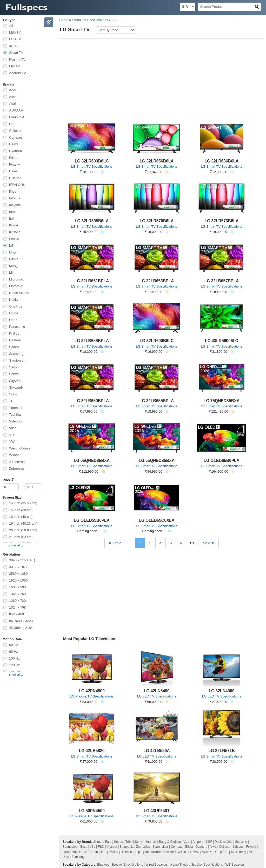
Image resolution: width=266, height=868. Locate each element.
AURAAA (16, 110)
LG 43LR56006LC (222, 341)
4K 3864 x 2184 (21, 628)
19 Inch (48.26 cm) (23, 523)
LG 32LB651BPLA (92, 281)
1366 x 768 (17, 594)
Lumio (14, 259)
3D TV (14, 46)
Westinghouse (20, 448)
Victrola (112, 847)
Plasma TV (17, 59)
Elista (13, 158)
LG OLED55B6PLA (92, 520)
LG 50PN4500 (92, 811)
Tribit (129, 842)
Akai (12, 104)
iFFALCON (17, 185)
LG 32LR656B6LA (157, 161)
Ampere (198, 842)
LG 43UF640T (157, 811)
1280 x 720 (17, 601)
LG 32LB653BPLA (157, 281)
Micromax (16, 279)
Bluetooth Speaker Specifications (120, 865)
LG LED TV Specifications (157, 696)
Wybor (14, 455)
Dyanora (15, 151)
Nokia (13, 300)
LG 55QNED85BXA (157, 461)
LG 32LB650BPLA (92, 401)
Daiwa (14, 144)
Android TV (18, 73)
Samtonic (16, 360)
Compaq (15, 137)
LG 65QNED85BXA (92, 461)
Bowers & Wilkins (175, 852)
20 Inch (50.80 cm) (23, 530)
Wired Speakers (157, 865)
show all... (16, 545)
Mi (11, 273)
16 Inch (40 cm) (21, 517)
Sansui (14, 367)
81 (192, 543)
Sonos (118, 842)
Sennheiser (160, 847)
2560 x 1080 (18, 574)
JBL (92, 847)
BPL (12, 124)
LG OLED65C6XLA (157, 520)
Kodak (14, 225)
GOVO (195, 852)
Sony (13, 394)
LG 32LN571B (221, 751)
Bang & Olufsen (170, 842)
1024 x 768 (17, 607)
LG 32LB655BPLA (157, 401)
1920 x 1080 (18, 580)
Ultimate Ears (102, 842)
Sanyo (14, 374)
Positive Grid (224, 842)
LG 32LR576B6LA (157, 221)
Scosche (241, 842)
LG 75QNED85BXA (222, 401)
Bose (84, 847)
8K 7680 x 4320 (21, 621)
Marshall (151, 842)
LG (11, 246)
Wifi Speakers (235, 865)
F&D (101, 847)
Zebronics (16, 469)
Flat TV (15, 66)
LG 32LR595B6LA (92, 221)
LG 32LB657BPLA (222, 281)
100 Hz (14, 658)
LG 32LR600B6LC (157, 341)
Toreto (93, 852)
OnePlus (16, 306)
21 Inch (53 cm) (21, 537)
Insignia (15, 205)
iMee (13, 191)
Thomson (16, 408)
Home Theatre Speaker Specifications (197, 865)
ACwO (206, 852)
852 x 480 (16, 614)
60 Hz (14, 652)
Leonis (14, 239)
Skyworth (16, 387)
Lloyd (13, 252)
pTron (224, 852)
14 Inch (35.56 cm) (23, 503)
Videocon (16, 421)
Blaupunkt (17, 117)
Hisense (15, 178)
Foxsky (14, 164)
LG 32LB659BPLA (92, 341)
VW (12, 442)
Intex (13, 212)
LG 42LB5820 (92, 751)
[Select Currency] (188, 7)
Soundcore (70, 847)
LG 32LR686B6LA (222, 161)
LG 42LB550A (157, 751)
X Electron (17, 462)
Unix (66, 857)
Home (64, 20)
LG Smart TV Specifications (92, 167)
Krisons (15, 232)
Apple (138, 852)
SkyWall (15, 381)
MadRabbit (79, 852)
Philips (14, 333)
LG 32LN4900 (222, 691)
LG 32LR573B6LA (222, 221)
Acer (13, 90)
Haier (13, 171)
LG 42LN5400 (157, 691)
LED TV (15, 32)
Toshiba (15, 415)
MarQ (13, 266)
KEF (209, 842)
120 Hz (14, 665)
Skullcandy (238, 852)
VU (11, 435)
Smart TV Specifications (90, 20)
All (11, 26)
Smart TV (16, 53)
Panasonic (17, 327)
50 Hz (14, 645)
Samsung (16, 354)
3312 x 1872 (18, 567)
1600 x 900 (17, 587)
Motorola (16, 286)
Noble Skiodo (19, 293)
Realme (15, 340)
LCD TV (15, 39)
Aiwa (13, 97)
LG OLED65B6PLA (222, 461)
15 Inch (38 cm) (21, 510)
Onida (14, 313)
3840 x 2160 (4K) (22, 560)
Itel (11, 218)
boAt (66, 852)
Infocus (15, 198)
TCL (12, 401)
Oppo (13, 320)
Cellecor (15, 131)
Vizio (13, 428)
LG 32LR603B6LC (92, 161)
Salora (14, 347)
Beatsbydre (153, 852)
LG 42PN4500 (92, 691)
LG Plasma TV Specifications (92, 696)
